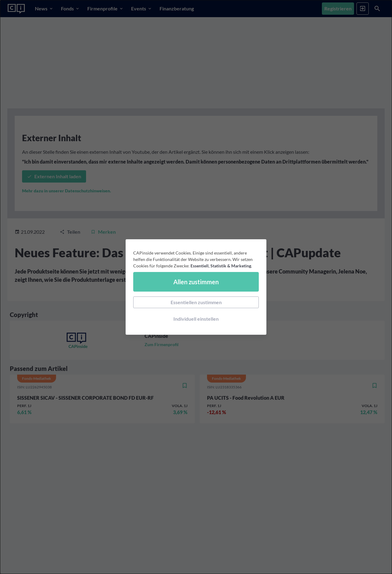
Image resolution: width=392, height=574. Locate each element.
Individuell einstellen (196, 319)
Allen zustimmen (196, 282)
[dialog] (196, 287)
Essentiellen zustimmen (196, 302)
